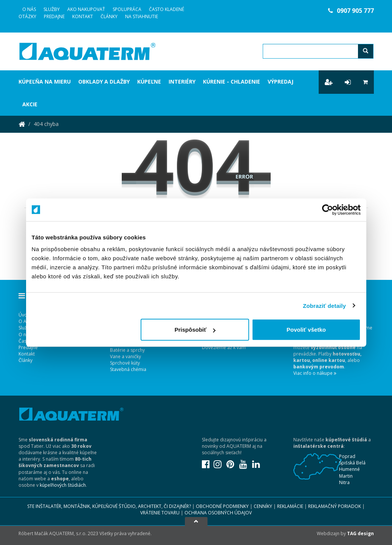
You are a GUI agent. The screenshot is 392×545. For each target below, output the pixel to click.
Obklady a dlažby (104, 82)
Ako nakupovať (86, 9)
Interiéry (182, 82)
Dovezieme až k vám (224, 347)
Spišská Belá (352, 463)
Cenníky (263, 506)
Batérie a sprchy (127, 350)
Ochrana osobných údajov (218, 513)
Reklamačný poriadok (335, 506)
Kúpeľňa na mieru (45, 82)
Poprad (347, 456)
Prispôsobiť (195, 330)
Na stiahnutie (142, 16)
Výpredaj (280, 82)
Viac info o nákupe (315, 373)
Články (109, 16)
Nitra (344, 482)
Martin (346, 476)
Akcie (30, 104)
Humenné (349, 469)
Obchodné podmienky (222, 506)
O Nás (29, 9)
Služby (52, 9)
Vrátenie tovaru (160, 513)
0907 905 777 (351, 11)
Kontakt (83, 16)
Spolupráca (127, 9)
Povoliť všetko (306, 330)
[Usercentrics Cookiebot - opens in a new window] (328, 210)
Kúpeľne (149, 82)
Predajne (54, 16)
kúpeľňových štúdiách (63, 485)
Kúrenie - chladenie (232, 82)
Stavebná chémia (128, 369)
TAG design (360, 533)
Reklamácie (290, 506)
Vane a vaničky (126, 356)
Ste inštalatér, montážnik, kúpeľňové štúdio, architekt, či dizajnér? (109, 506)
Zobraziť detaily (324, 305)
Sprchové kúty (125, 363)
